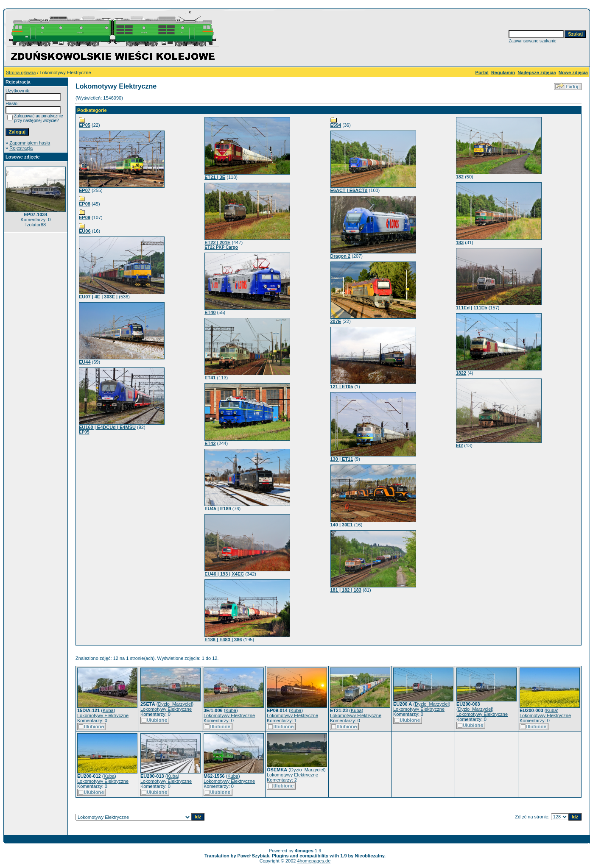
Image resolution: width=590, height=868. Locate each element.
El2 (460, 445)
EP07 (85, 190)
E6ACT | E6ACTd (349, 190)
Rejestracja (21, 148)
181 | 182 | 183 (346, 590)
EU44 (85, 362)
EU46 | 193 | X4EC (224, 574)
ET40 (210, 312)
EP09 (85, 217)
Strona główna (21, 72)
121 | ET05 (342, 387)
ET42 (210, 443)
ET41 (210, 378)
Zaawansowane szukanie (532, 41)
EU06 (85, 231)
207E (336, 321)
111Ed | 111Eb (472, 308)
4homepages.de (314, 861)
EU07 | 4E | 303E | (98, 297)
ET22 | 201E (217, 242)
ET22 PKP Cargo (221, 247)
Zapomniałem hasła (30, 143)
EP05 (85, 125)
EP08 (85, 204)
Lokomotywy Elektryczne (103, 715)
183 (460, 242)
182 (460, 177)
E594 (336, 125)
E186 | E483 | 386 (223, 640)
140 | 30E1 (342, 525)
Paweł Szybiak (253, 856)
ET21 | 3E (215, 177)
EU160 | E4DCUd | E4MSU (107, 427)
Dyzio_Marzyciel (175, 704)
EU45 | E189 (218, 509)
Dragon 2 (341, 256)
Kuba (108, 710)
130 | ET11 (342, 459)
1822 (461, 373)
